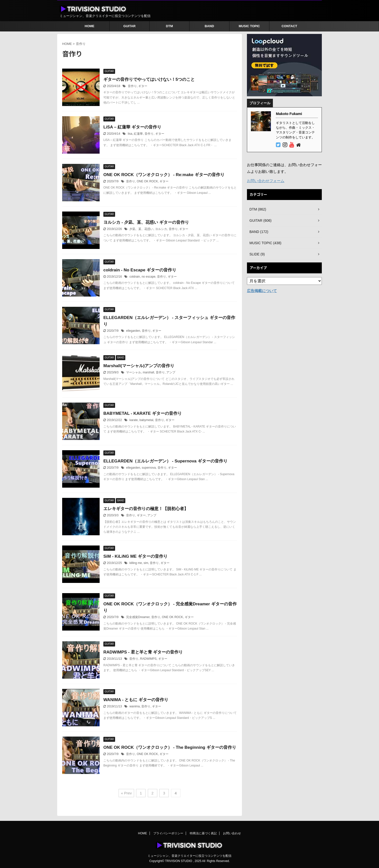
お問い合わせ (232, 833)
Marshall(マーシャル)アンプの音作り (139, 366)
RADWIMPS (148, 659)
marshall (148, 372)
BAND (209, 26)
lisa (130, 134)
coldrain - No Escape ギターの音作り (140, 270)
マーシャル (134, 372)
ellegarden (133, 331)
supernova (149, 468)
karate (133, 420)
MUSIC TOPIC (249, 26)
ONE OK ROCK (147, 181)
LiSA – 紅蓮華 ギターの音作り (132, 127)
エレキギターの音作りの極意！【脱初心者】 (146, 509)
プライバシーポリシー (168, 833)
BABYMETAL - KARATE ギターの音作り (143, 413)
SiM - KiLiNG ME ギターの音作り (135, 556)
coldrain (135, 277)
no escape (148, 277)
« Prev (126, 793)
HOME (90, 26)
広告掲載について (262, 291)
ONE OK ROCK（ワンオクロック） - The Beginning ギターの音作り (170, 747)
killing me (136, 563)
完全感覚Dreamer (138, 617)
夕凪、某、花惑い (141, 229)
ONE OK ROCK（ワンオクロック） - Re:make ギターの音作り (164, 175)
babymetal (146, 420)
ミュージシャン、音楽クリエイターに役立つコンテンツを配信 (189, 856)
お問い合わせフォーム (266, 181)
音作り (132, 86)
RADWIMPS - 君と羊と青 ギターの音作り (143, 652)
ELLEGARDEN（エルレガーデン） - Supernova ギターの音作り (165, 461)
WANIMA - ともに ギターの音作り (136, 700)
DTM (169, 26)
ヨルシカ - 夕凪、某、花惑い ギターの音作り (146, 222)
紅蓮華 (138, 134)
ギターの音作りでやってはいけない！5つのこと (149, 79)
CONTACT (289, 26)
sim (146, 563)
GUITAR (129, 26)
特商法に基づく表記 (203, 833)
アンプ (171, 372)
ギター (143, 86)
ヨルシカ (161, 229)
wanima (134, 706)
